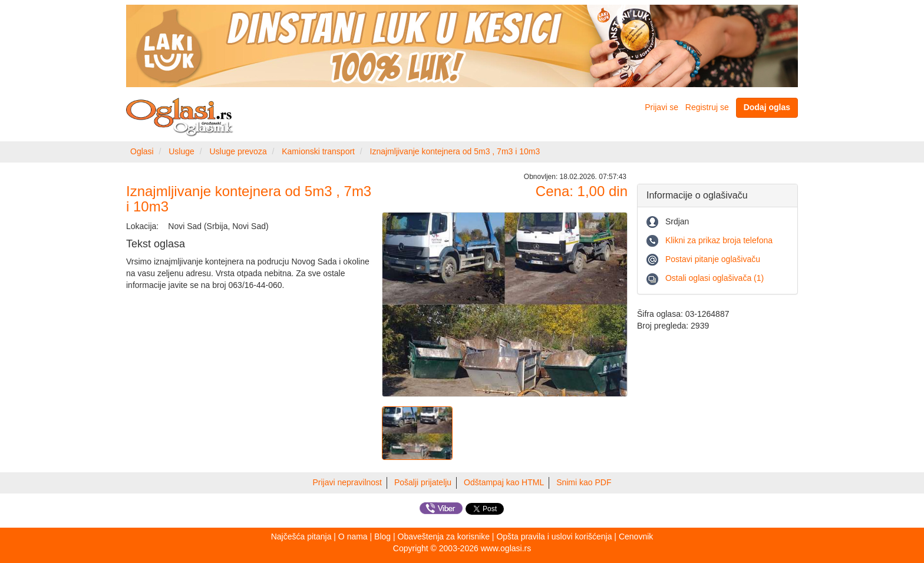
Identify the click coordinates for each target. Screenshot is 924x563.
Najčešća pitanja (301, 536)
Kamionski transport (318, 151)
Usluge (181, 151)
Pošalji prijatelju (423, 482)
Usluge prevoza (238, 151)
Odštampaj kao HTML (504, 482)
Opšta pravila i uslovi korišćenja (554, 536)
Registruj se (707, 107)
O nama (353, 536)
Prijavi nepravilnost (348, 482)
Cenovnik (636, 536)
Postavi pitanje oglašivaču (713, 259)
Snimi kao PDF (584, 482)
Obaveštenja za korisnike (444, 536)
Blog (382, 536)
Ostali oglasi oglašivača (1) (715, 278)
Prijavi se (661, 107)
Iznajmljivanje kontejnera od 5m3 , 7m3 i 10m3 (455, 151)
